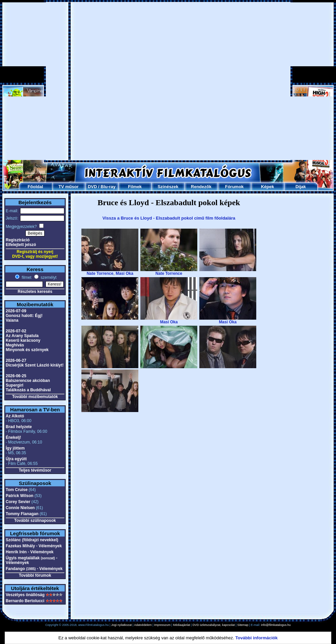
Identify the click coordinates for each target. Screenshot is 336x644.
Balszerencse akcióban (28, 381)
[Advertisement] (79, 81)
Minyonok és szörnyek (27, 350)
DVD (92, 187)
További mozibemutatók (35, 397)
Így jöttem (15, 448)
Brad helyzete (19, 427)
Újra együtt (16, 459)
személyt (48, 277)
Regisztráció (18, 240)
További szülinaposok (35, 520)
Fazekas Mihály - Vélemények (34, 546)
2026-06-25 (16, 376)
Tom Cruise (17, 490)
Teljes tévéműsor (35, 470)
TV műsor (69, 187)
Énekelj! (13, 437)
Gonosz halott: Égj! (24, 316)
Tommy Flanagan (22, 514)
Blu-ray (108, 187)
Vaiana (12, 320)
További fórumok (35, 575)
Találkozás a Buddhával (28, 390)
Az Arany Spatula (22, 336)
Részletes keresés (35, 292)
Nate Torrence (100, 273)
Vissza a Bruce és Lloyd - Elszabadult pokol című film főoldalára (169, 218)
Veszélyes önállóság (25, 595)
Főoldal (35, 187)
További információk (257, 638)
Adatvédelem (143, 625)
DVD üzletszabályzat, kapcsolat (214, 625)
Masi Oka (124, 273)
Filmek (135, 187)
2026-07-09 (16, 311)
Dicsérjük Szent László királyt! (35, 365)
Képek (267, 187)
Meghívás (15, 345)
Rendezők (201, 187)
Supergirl (15, 385)
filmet (26, 277)
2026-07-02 (16, 331)
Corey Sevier (18, 502)
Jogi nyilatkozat (122, 625)
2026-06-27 (16, 360)
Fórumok (234, 187)
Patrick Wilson (20, 496)
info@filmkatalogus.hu (276, 625)
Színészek (168, 187)
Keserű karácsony (23, 340)
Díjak (301, 187)
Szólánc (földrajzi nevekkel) (32, 540)
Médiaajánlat (181, 625)
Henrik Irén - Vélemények (30, 552)
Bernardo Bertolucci (25, 601)
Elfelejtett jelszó (21, 245)
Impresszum (162, 625)
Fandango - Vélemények (34, 569)
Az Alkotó (15, 416)
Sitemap (243, 625)
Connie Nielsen (20, 508)
